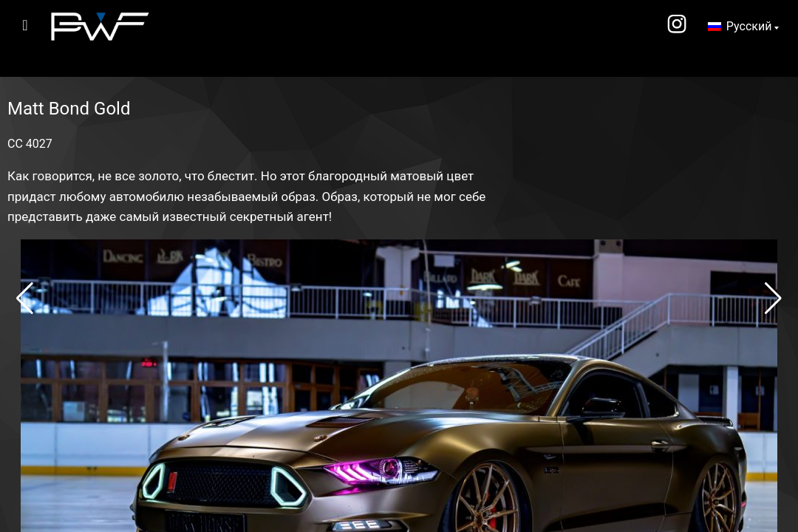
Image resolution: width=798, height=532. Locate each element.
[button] (25, 299)
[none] (743, 27)
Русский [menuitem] (749, 26)
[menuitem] (743, 27)
